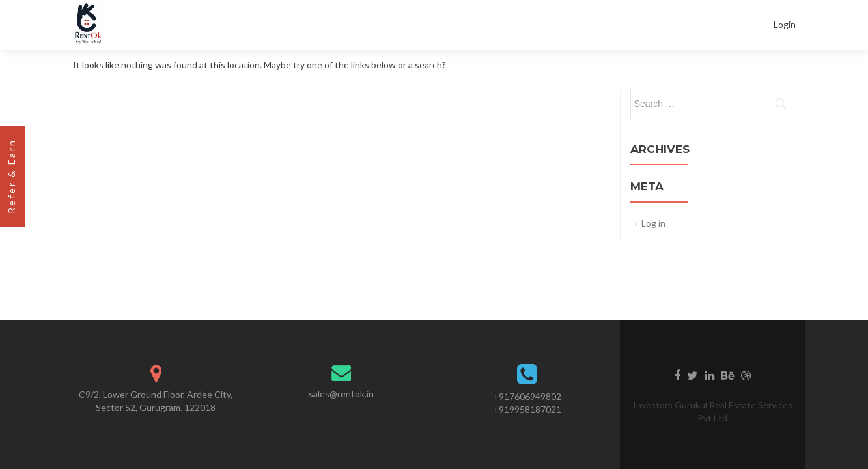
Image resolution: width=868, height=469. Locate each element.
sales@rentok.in (341, 394)
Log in (653, 223)
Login (785, 24)
